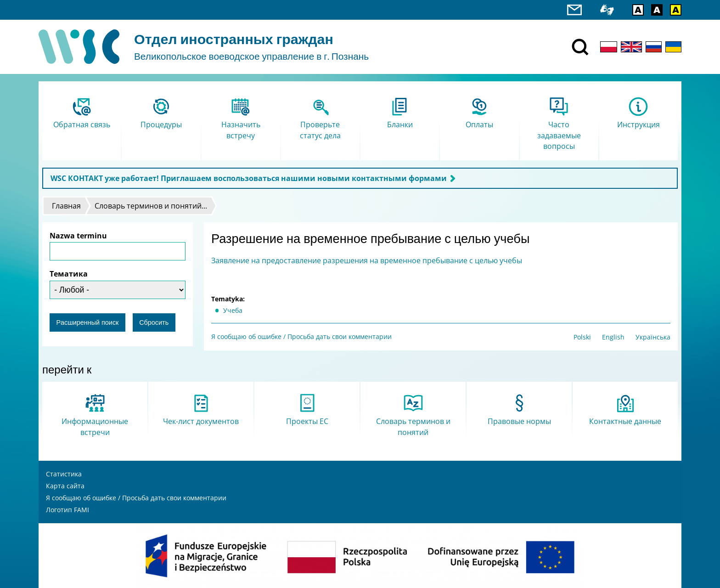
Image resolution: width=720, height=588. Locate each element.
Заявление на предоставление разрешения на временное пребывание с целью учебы (367, 260)
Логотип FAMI (67, 510)
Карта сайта (65, 486)
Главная (66, 206)
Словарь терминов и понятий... (151, 206)
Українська (653, 337)
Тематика (69, 274)
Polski (582, 337)
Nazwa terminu (78, 236)
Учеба (233, 310)
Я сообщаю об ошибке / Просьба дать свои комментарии (301, 336)
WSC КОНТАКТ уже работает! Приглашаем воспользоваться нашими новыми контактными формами (249, 178)
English (613, 337)
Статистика (64, 474)
